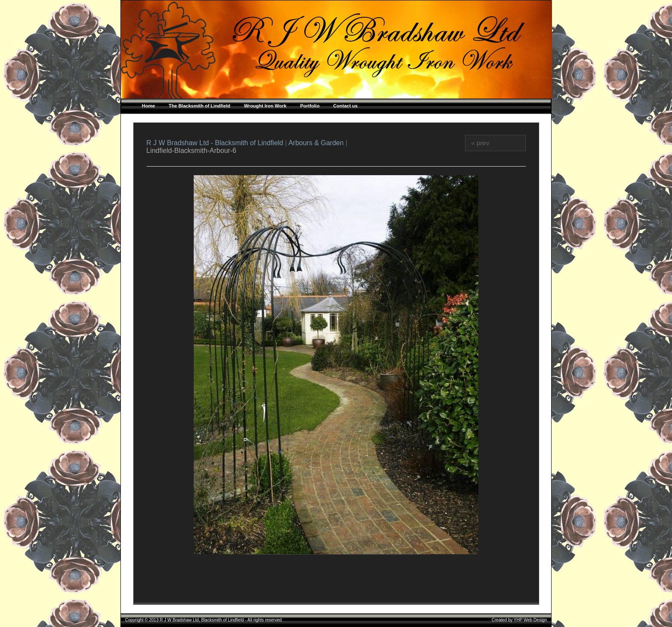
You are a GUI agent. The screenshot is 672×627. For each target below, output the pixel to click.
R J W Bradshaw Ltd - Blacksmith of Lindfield (216, 143)
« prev (480, 143)
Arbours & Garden (316, 143)
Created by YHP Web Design (519, 620)
